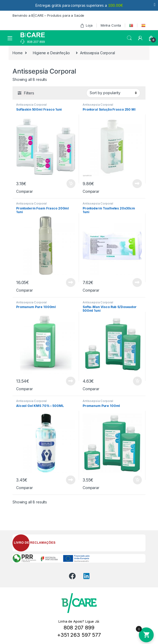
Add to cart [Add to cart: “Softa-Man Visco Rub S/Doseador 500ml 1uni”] (137, 381)
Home (17, 53)
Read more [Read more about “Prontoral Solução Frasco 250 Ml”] (137, 184)
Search (129, 38)
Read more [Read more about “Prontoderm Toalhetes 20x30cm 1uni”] (137, 282)
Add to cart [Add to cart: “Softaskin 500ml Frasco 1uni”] (71, 184)
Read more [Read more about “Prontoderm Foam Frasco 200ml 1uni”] (71, 282)
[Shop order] (113, 93)
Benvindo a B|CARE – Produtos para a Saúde (48, 15)
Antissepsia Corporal (31, 105)
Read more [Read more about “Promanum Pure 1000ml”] (71, 381)
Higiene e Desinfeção (51, 53)
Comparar (25, 191)
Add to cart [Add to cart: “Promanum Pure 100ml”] (137, 480)
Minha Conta (111, 25)
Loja (86, 25)
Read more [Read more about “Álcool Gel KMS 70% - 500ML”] (71, 480)
